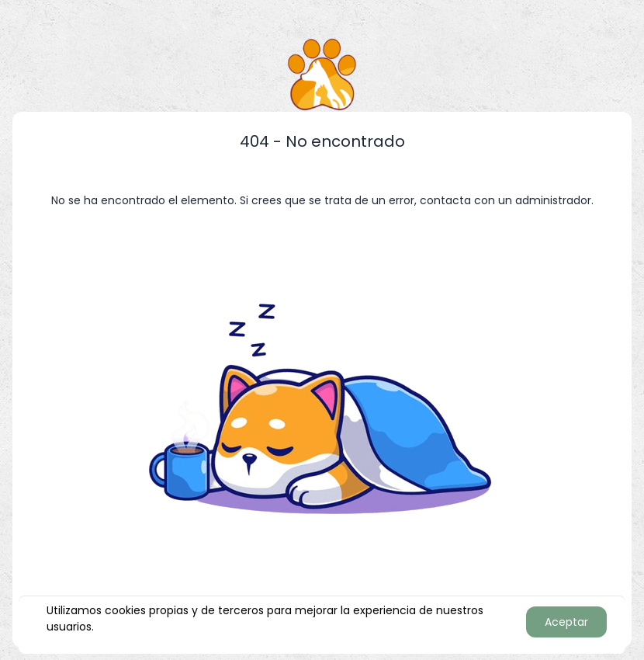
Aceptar (566, 622)
